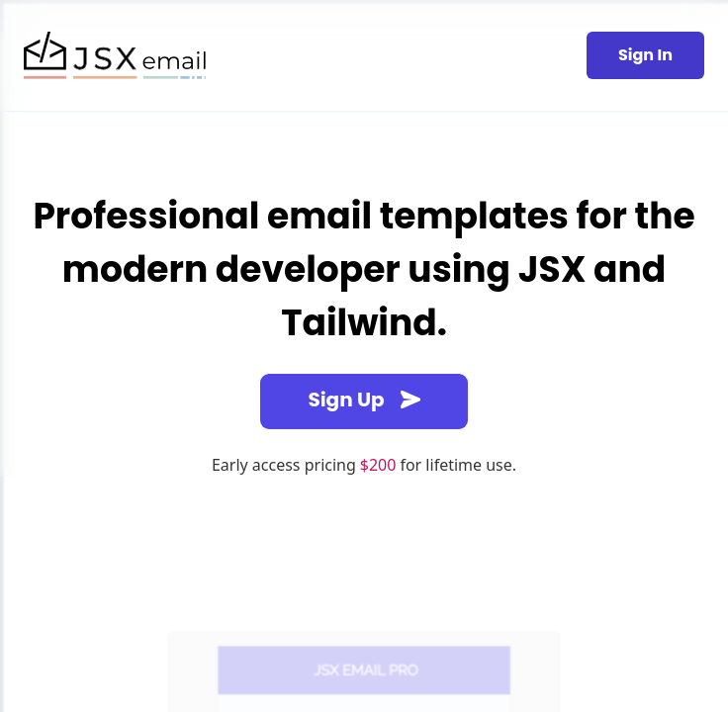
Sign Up (364, 400)
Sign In (645, 55)
